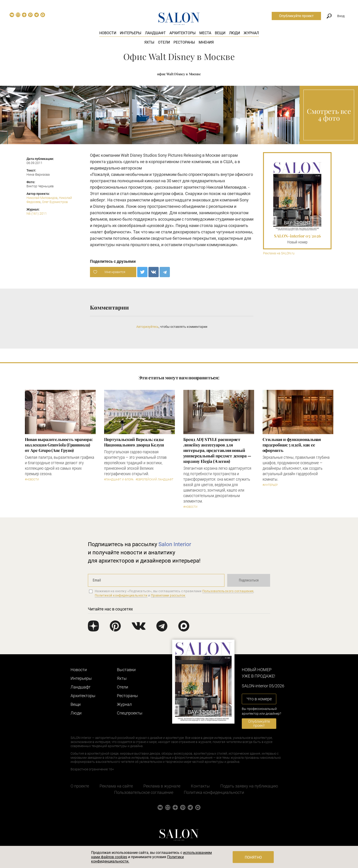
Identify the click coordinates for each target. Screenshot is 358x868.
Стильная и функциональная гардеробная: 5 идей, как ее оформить (292, 445)
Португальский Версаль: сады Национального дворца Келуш (134, 442)
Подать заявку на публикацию (249, 786)
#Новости (32, 480)
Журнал (251, 33)
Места (205, 33)
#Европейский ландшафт (154, 480)
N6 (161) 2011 (37, 214)
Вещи (220, 33)
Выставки (126, 670)
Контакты (200, 786)
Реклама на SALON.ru (279, 253)
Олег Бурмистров (55, 202)
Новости (108, 33)
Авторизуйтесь (147, 327)
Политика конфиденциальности (214, 792)
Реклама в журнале (162, 786)
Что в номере (259, 699)
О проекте (80, 786)
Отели (164, 42)
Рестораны (184, 42)
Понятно (253, 857)
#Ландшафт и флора (119, 480)
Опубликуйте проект (296, 16)
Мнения (206, 42)
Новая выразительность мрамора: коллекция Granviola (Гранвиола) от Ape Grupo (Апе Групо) (59, 445)
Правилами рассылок (168, 595)
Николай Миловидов (42, 198)
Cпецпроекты (130, 713)
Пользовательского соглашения (228, 591)
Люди (234, 33)
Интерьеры (131, 33)
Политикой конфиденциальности (121, 595)
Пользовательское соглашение (144, 792)
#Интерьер (270, 485)
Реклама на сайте (116, 786)
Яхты (149, 42)
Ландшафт (155, 33)
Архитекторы (183, 33)
